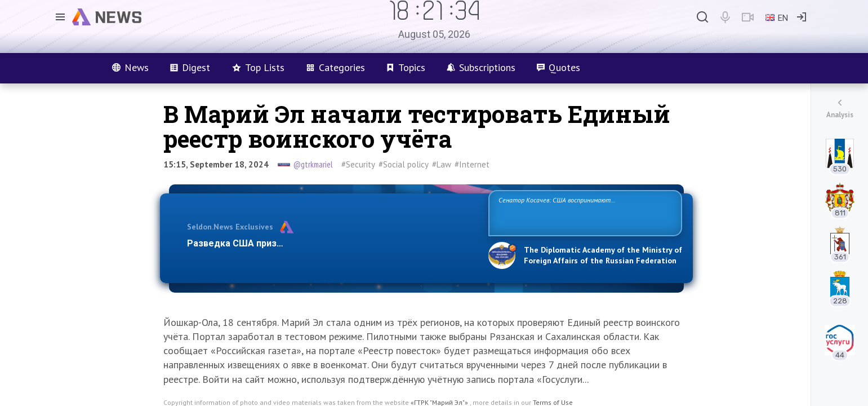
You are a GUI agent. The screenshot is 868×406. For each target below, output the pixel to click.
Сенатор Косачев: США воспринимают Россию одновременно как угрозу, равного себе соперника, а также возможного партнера (584, 212)
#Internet (472, 164)
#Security (358, 164)
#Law (442, 164)
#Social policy (404, 164)
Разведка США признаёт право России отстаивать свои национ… (332, 243)
